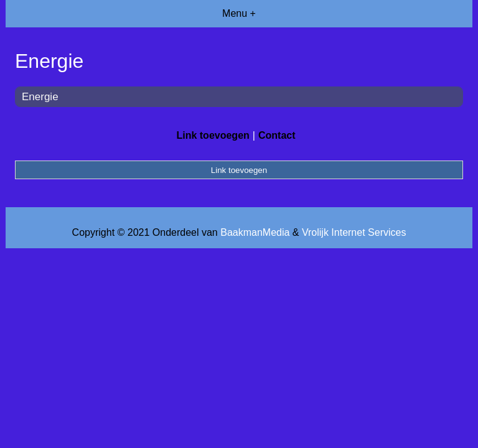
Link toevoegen (213, 135)
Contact (277, 135)
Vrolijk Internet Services (354, 232)
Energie (40, 97)
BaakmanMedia (255, 232)
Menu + (239, 13)
